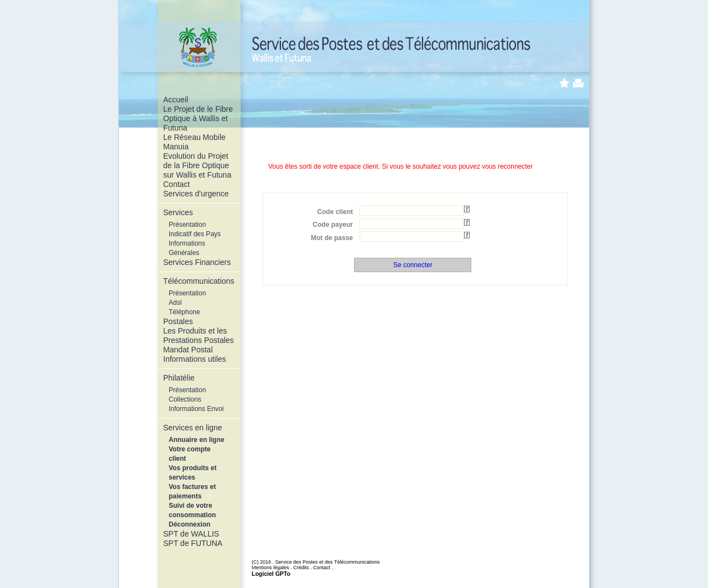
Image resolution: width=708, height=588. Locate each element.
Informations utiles (195, 359)
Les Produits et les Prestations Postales (199, 335)
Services (178, 212)
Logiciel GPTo (271, 574)
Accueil (176, 100)
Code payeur (333, 225)
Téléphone (184, 312)
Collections (185, 399)
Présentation (187, 225)
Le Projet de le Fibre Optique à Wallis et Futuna (198, 118)
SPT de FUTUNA (193, 543)
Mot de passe (332, 238)
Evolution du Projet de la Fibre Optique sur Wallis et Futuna (197, 165)
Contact (176, 184)
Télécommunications (199, 281)
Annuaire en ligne (197, 440)
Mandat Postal (188, 350)
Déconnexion (189, 524)
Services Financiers (197, 262)
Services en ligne (193, 428)
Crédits (301, 568)
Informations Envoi (196, 409)
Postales (178, 321)
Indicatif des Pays (195, 234)
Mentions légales (270, 568)
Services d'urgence (196, 194)
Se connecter (413, 265)
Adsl (175, 303)
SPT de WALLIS (191, 534)
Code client (335, 212)
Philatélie (179, 378)
